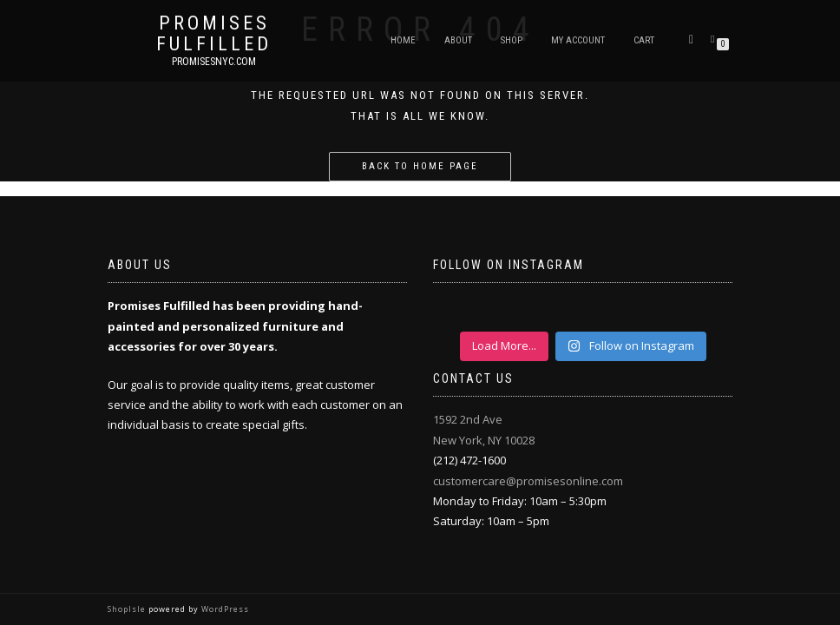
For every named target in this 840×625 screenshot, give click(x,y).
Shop (512, 40)
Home (403, 40)
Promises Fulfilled (214, 34)
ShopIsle (128, 609)
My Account (578, 40)
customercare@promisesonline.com (528, 481)
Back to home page (420, 166)
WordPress (224, 609)
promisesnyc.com (214, 62)
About (458, 40)
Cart (644, 40)
